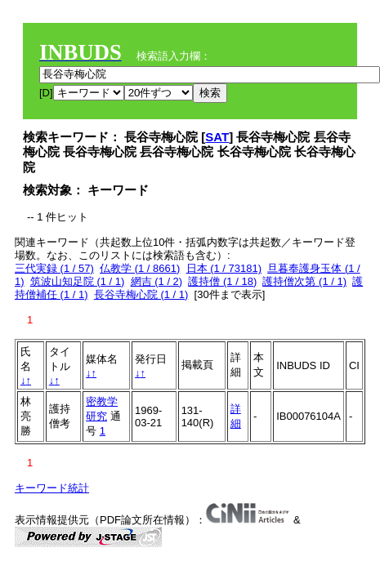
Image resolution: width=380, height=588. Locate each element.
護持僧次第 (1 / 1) (304, 281)
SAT (217, 137)
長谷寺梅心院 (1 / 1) (141, 294)
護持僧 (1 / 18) (222, 281)
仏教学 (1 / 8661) (140, 268)
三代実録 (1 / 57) (54, 268)
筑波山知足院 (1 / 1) (78, 281)
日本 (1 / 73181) (224, 268)
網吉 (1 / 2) (157, 281)
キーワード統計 (52, 488)
